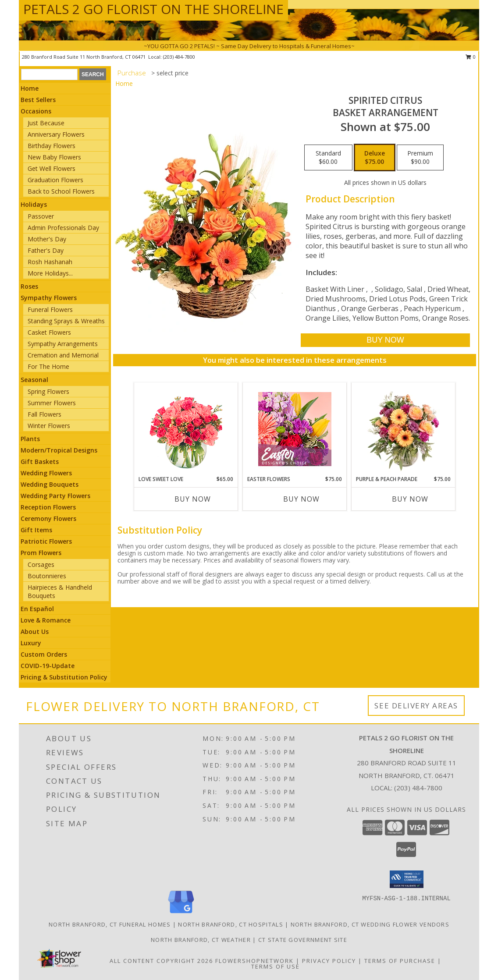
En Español (37, 609)
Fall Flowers (44, 414)
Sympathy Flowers (49, 298)
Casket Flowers (49, 332)
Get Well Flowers (52, 168)
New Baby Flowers (54, 157)
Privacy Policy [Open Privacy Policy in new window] (329, 961)
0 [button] (471, 57)
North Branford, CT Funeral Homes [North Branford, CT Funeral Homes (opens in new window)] (110, 924)
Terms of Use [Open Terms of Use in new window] (276, 966)
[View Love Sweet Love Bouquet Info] (186, 429)
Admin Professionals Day (63, 228)
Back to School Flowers (61, 191)
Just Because (46, 123)
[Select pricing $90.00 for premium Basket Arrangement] (420, 158)
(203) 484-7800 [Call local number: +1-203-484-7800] (179, 57)
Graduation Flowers (55, 180)
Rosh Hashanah (50, 262)
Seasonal (34, 380)
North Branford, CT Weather (201, 940)
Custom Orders (44, 654)
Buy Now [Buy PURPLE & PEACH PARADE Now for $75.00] (410, 499)
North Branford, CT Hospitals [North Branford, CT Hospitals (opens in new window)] (230, 924)
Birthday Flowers (52, 146)
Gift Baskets (40, 462)
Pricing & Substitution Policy (64, 677)
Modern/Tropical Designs (59, 450)
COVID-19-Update (48, 666)
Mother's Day (47, 239)
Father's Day (46, 250)
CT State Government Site (303, 940)
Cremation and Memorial (63, 355)
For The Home (48, 366)
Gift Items (36, 530)
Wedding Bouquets (50, 484)
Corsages (41, 564)
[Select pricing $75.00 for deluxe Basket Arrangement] (375, 158)
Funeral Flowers (50, 310)
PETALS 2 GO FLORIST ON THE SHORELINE (153, 9)
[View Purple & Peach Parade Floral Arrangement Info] (404, 429)
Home (30, 88)
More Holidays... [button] (50, 273)
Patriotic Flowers (46, 541)
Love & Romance (46, 620)
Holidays (34, 204)
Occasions (36, 111)
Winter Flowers (49, 426)
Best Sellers (38, 100)
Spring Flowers (48, 391)
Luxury (31, 643)
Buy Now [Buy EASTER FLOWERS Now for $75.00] (301, 499)
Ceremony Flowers (48, 518)
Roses (29, 286)
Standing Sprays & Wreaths (66, 321)
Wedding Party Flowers (55, 496)
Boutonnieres (47, 576)
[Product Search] (49, 74)
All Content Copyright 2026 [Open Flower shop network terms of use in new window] (161, 961)
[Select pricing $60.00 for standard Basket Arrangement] (328, 158)
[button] (407, 879)
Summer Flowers (52, 403)
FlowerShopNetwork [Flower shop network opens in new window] (254, 961)
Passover (41, 216)
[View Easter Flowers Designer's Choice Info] (295, 429)
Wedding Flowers (46, 473)
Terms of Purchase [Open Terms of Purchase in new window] (400, 961)
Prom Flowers (41, 553)
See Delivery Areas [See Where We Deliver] (416, 706)
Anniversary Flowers (56, 134)
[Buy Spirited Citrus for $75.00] (385, 340)
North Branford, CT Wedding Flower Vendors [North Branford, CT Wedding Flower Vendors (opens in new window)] (370, 924)
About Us (35, 632)
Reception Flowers (48, 507)
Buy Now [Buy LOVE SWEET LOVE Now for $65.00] (193, 499)
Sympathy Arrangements (63, 344)
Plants (30, 439)
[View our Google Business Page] (181, 914)
